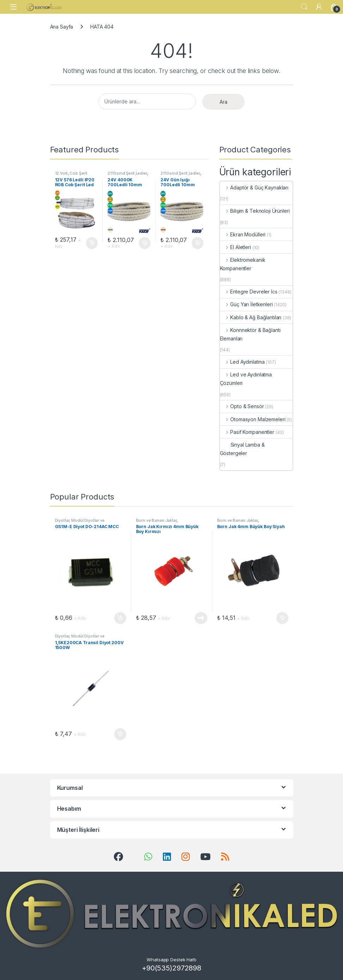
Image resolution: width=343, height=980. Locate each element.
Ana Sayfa (62, 27)
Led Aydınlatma (242, 362)
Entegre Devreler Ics (249, 292)
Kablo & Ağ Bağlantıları (251, 317)
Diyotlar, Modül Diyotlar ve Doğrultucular (80, 522)
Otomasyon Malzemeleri (253, 419)
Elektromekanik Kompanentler (243, 264)
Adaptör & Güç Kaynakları (254, 187)
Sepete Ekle (92, 243)
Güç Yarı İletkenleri (246, 304)
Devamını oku (201, 618)
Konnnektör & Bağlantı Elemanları (250, 334)
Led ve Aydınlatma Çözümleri (246, 379)
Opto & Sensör (242, 406)
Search (304, 7)
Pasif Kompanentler (247, 432)
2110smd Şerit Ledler (127, 173)
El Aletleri (235, 247)
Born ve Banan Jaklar (156, 520)
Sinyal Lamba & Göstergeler (242, 449)
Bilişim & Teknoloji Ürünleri (255, 211)
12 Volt (61, 173)
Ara (223, 102)
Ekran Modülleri (243, 234)
